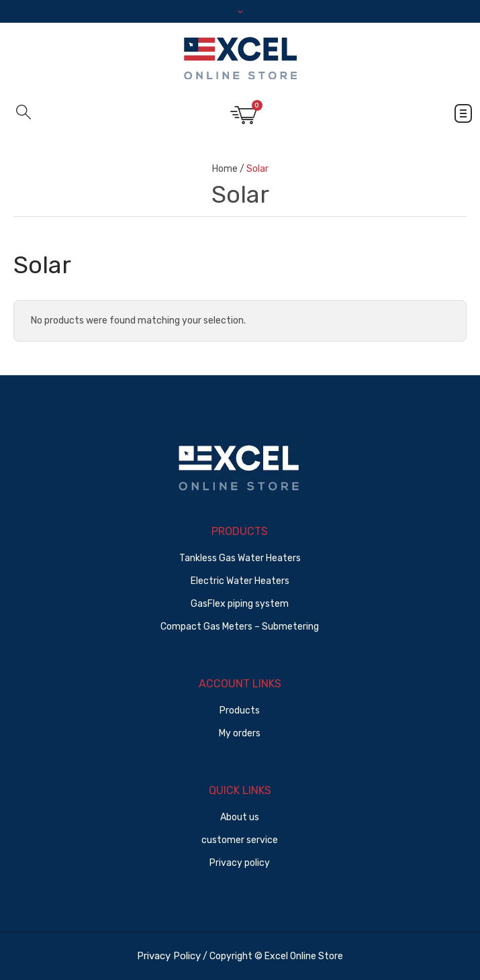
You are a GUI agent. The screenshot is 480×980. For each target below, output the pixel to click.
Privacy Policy (169, 956)
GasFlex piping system (240, 604)
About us (240, 817)
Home (225, 169)
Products (240, 710)
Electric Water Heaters (240, 581)
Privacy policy (240, 863)
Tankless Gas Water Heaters (240, 558)
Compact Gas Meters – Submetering (240, 627)
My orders (240, 733)
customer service (240, 840)
